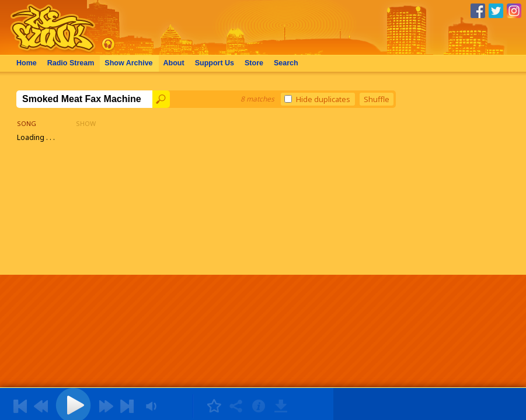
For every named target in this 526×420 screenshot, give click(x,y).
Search (286, 63)
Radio (71, 63)
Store (254, 63)
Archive (128, 63)
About (174, 63)
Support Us (215, 63)
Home (27, 63)
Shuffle (377, 99)
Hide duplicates (317, 99)
